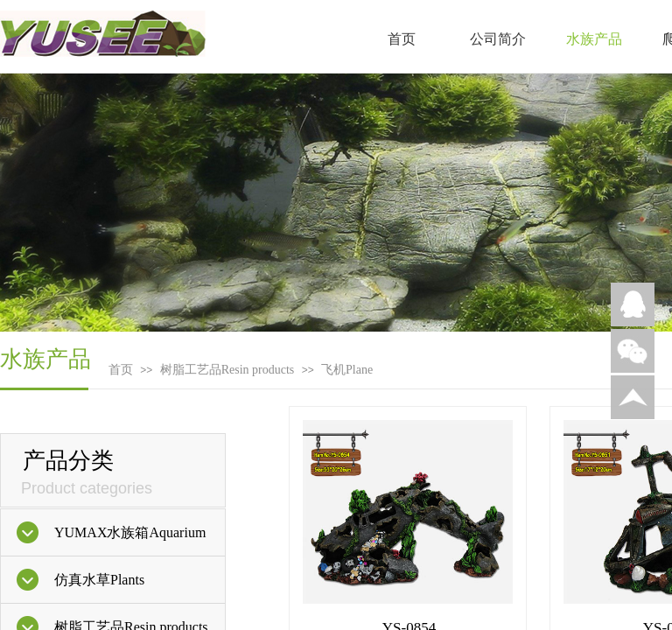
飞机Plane (347, 370)
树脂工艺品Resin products (227, 370)
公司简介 (498, 39)
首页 (402, 39)
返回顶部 (633, 397)
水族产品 (594, 39)
